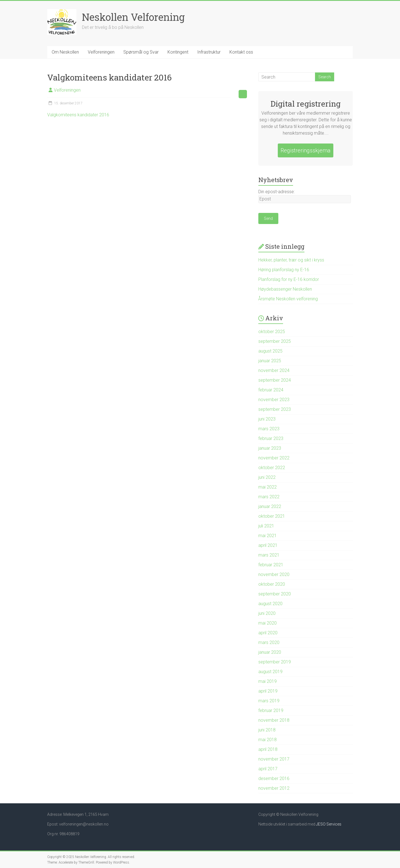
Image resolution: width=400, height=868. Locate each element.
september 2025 (275, 341)
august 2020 (270, 604)
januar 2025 (270, 361)
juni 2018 (267, 730)
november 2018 (274, 720)
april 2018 (268, 749)
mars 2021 (269, 555)
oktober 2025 (272, 332)
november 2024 (274, 370)
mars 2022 (269, 497)
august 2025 (270, 351)
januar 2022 (270, 506)
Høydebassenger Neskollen (285, 289)
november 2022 (274, 458)
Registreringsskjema (306, 150)
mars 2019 (269, 701)
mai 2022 (267, 487)
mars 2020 (269, 642)
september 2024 (275, 380)
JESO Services (329, 824)
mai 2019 (267, 681)
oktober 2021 (272, 516)
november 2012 (274, 788)
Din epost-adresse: (277, 192)
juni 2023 (267, 419)
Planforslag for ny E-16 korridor (289, 279)
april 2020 (268, 633)
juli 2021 (266, 526)
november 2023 (274, 400)
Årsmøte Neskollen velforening (288, 299)
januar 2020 (270, 652)
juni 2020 (267, 613)
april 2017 (268, 769)
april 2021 (268, 545)
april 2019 (268, 691)
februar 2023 (271, 438)
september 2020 (275, 594)
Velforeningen (101, 52)
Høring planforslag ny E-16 (284, 270)
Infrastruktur (209, 52)
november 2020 (274, 574)
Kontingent (178, 52)
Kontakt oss (241, 52)
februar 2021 (271, 565)
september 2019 (275, 662)
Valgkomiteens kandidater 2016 (78, 115)
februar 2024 (271, 390)
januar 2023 (270, 448)
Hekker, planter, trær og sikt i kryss (291, 260)
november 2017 (274, 759)
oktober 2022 (272, 468)
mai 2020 (267, 623)
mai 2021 (267, 536)
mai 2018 (267, 740)
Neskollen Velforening (133, 17)
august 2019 (270, 672)
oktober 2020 (272, 584)
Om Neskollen (65, 52)
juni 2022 (267, 477)
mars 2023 (269, 429)
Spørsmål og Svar (141, 52)
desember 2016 (274, 778)
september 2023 (275, 409)
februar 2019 (271, 710)
